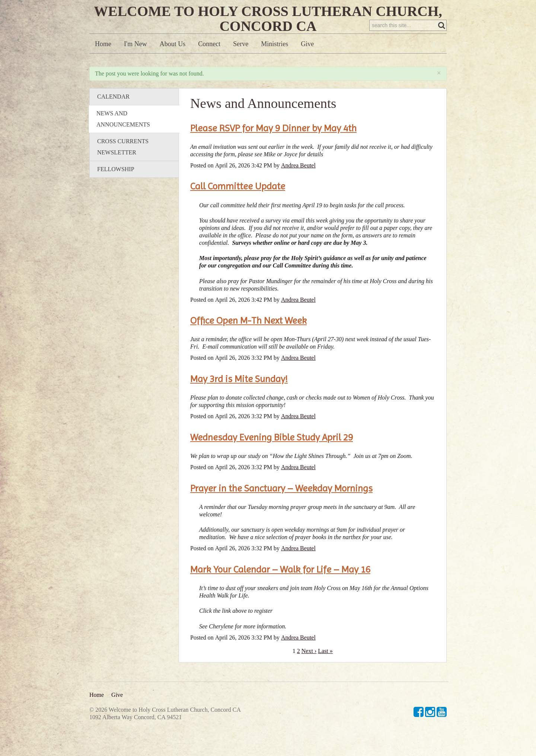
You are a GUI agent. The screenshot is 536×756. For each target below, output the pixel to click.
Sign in (436, 8)
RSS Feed (427, 83)
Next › (309, 666)
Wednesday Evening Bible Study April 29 (272, 452)
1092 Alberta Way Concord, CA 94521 (135, 717)
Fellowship (116, 184)
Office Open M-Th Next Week (248, 336)
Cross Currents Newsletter (123, 162)
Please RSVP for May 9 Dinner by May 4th (273, 143)
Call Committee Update (238, 201)
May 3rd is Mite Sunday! (239, 394)
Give (307, 59)
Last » (325, 666)
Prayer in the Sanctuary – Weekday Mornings (281, 503)
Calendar (113, 112)
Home (103, 59)
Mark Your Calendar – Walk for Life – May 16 (280, 584)
